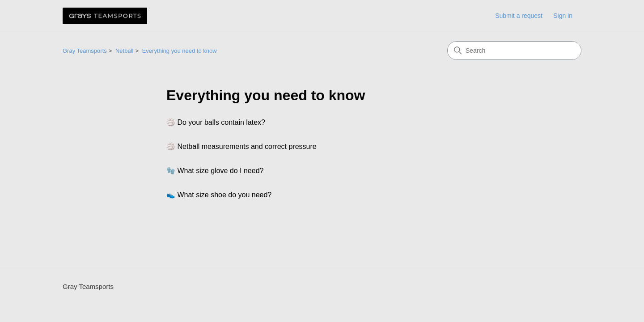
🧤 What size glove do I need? (215, 171)
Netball (124, 51)
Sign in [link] (563, 16)
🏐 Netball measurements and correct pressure (241, 146)
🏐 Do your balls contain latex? (216, 122)
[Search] (514, 51)
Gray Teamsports (85, 51)
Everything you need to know (180, 51)
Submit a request (519, 16)
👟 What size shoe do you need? (219, 195)
